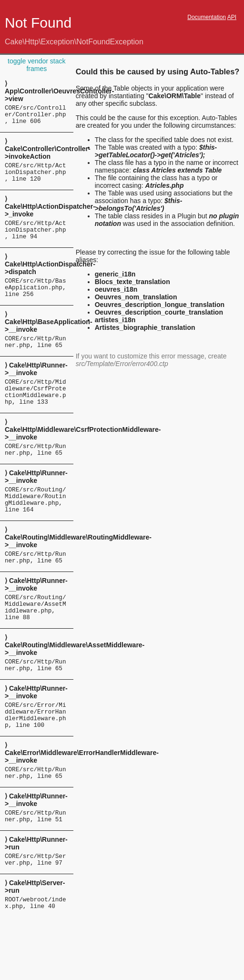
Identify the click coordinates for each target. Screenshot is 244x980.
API (232, 17)
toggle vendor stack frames (36, 65)
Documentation (207, 17)
